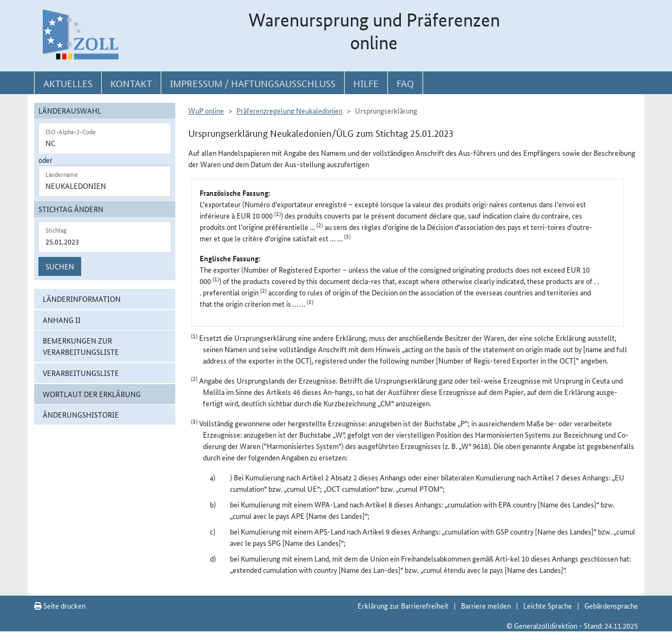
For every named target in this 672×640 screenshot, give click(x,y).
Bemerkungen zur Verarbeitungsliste (81, 346)
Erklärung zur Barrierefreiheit (403, 605)
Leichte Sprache (548, 605)
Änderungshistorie (81, 414)
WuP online (206, 110)
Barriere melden (486, 605)
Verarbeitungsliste (81, 373)
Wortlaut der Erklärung (92, 394)
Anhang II (62, 320)
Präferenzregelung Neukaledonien (289, 110)
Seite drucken (60, 605)
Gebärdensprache (611, 605)
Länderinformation (82, 299)
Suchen (60, 266)
